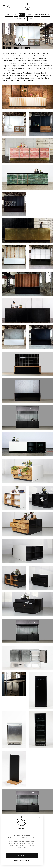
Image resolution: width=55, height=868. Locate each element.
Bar (16, 15)
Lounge (29, 15)
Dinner (37, 15)
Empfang (9, 15)
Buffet (22, 15)
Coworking (22, 19)
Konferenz (33, 19)
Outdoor (45, 15)
